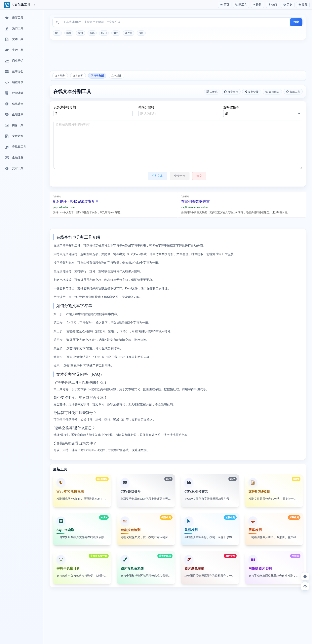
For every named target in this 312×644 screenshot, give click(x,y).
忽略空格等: (263, 111)
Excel (104, 33)
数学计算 (14, 93)
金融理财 (14, 158)
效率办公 (14, 72)
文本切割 (60, 76)
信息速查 (14, 104)
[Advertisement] (178, 57)
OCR (80, 33)
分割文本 (157, 176)
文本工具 (14, 39)
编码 (92, 33)
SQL (141, 33)
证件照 (129, 33)
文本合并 (78, 76)
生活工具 (14, 50)
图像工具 (14, 126)
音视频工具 (15, 147)
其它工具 (14, 169)
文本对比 (116, 76)
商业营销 (14, 61)
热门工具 (14, 29)
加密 (116, 33)
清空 (199, 176)
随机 (69, 33)
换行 (57, 33)
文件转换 (14, 136)
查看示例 (180, 176)
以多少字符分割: (93, 111)
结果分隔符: (178, 111)
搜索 (296, 22)
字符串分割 (97, 76)
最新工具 (14, 18)
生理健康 (14, 115)
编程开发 (14, 83)
